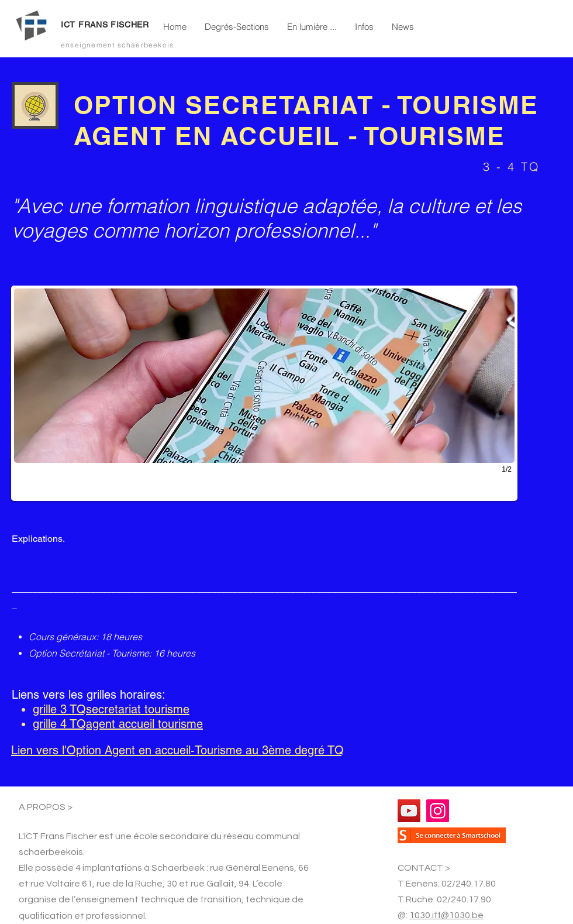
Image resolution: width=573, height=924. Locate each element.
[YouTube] (409, 811)
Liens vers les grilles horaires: (89, 695)
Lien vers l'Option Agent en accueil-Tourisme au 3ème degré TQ (177, 750)
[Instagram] (438, 811)
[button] (237, 27)
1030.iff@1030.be (446, 915)
